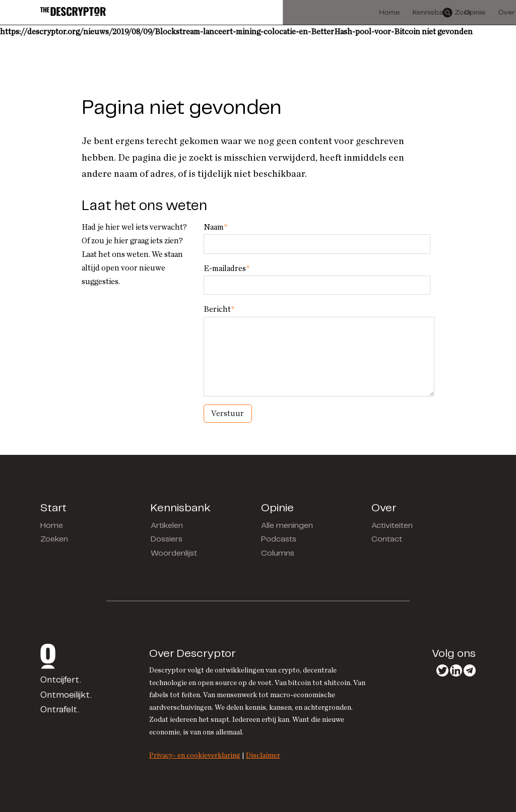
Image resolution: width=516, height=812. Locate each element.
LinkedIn (456, 670)
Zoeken (54, 539)
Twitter (442, 670)
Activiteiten (392, 526)
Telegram (470, 670)
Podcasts (279, 539)
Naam (215, 227)
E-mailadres (227, 268)
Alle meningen (287, 526)
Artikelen (167, 526)
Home (52, 526)
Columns (278, 553)
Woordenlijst (174, 553)
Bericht (219, 309)
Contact (387, 539)
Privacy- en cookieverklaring (195, 755)
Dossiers (167, 539)
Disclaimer (263, 755)
